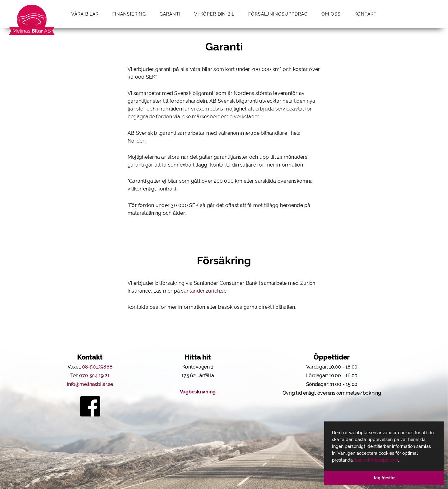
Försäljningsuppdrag (278, 14)
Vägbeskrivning (198, 392)
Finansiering (129, 14)
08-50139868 (97, 367)
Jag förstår (384, 478)
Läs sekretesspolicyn (376, 460)
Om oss (331, 14)
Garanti (170, 14)
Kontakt (366, 14)
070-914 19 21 (94, 376)
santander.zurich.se (204, 291)
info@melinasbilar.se (90, 384)
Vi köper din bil (215, 14)
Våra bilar (85, 14)
